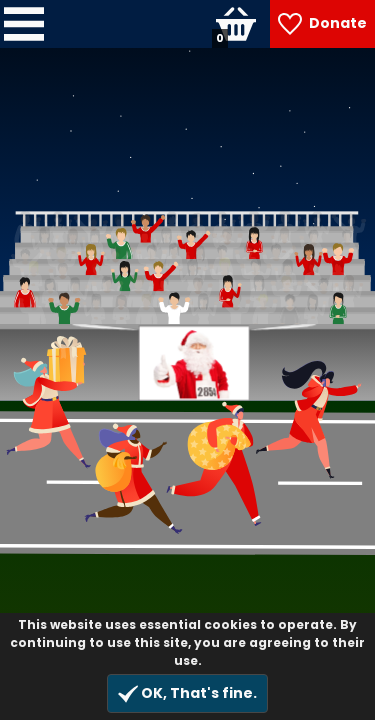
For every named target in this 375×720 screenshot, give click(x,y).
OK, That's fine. (187, 693)
